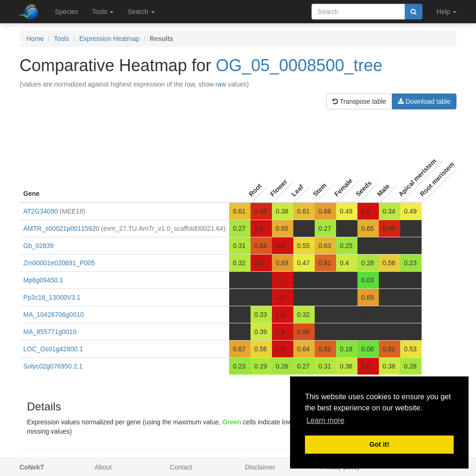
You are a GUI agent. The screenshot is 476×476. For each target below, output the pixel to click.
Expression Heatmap (109, 39)
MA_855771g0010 (50, 332)
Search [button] (141, 12)
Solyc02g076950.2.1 (53, 366)
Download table (424, 101)
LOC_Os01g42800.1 (53, 349)
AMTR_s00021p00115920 (61, 228)
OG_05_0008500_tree (299, 65)
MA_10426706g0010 (53, 315)
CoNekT (32, 467)
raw (221, 84)
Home (35, 39)
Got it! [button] (379, 444)
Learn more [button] (325, 420)
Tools (62, 39)
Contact (181, 467)
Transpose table (359, 101)
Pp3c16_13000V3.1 (52, 297)
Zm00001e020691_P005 (59, 263)
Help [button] (446, 12)
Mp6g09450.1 (43, 280)
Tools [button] (103, 12)
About (103, 467)
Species (66, 12)
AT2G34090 (40, 211)
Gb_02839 (38, 246)
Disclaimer (260, 467)
